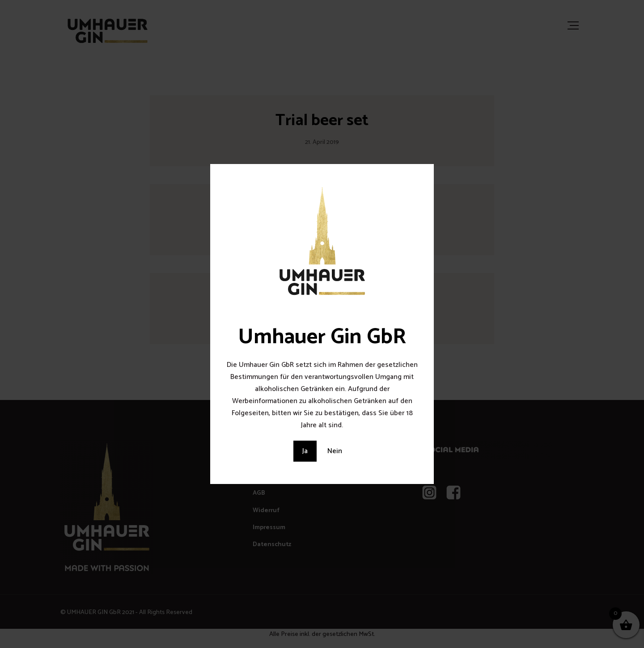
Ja (305, 451)
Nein (335, 451)
